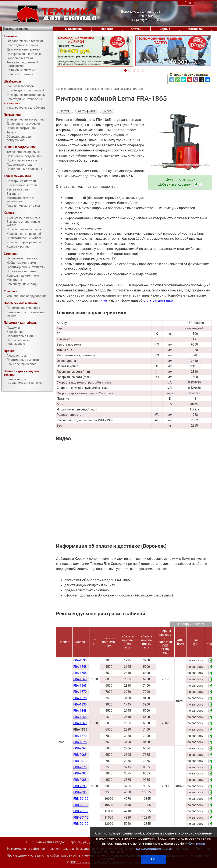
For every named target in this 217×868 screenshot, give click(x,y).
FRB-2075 (80, 767)
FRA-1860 (80, 723)
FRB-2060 (80, 748)
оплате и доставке (158, 300)
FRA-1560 (80, 679)
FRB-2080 (80, 773)
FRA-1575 (80, 698)
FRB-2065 (80, 755)
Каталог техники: (15, 29)
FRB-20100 (81, 799)
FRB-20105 (81, 805)
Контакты (196, 29)
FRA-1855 (80, 717)
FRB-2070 (80, 761)
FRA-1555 (80, 673)
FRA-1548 (80, 667)
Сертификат (87, 111)
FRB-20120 (81, 824)
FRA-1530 (80, 660)
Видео (107, 111)
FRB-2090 (80, 786)
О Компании (74, 29)
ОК (153, 859)
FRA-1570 (80, 692)
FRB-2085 (80, 780)
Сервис (165, 29)
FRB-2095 (80, 792)
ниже (103, 300)
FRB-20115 (81, 818)
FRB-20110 (81, 811)
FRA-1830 (80, 705)
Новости (107, 29)
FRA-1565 (80, 686)
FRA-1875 (80, 742)
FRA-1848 (80, 711)
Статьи (136, 29)
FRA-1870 (80, 736)
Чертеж (65, 111)
